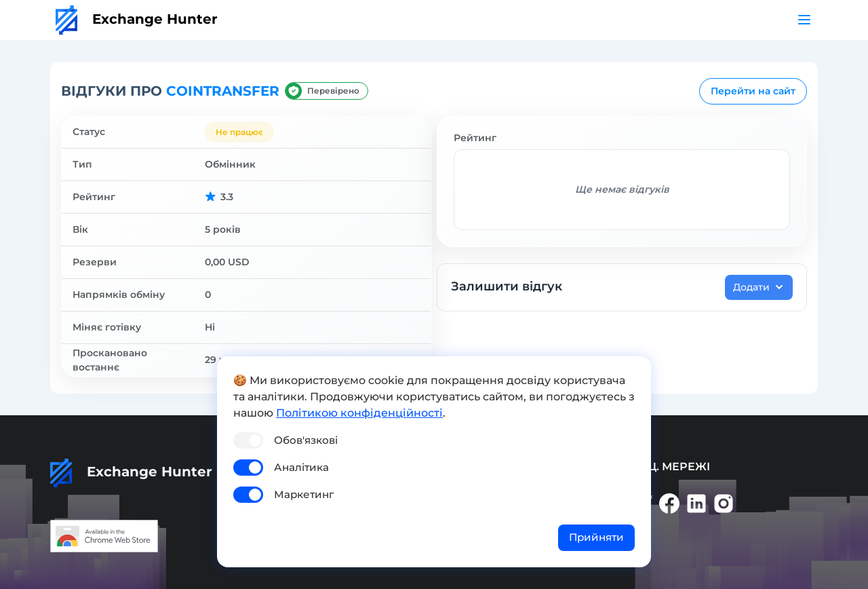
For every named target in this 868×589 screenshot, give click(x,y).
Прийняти (596, 537)
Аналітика (301, 467)
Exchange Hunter (137, 19)
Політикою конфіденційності (359, 413)
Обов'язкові (306, 440)
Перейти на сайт (753, 91)
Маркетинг (304, 494)
